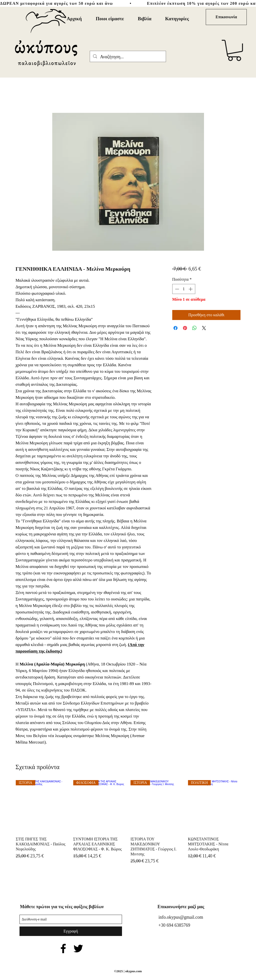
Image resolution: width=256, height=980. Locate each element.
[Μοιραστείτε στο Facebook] (175, 328)
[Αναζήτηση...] (128, 57)
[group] (128, 825)
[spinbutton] (184, 289)
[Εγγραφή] (71, 931)
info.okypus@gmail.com (181, 917)
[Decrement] (176, 289)
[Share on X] (204, 328)
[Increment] (191, 289)
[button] (234, 50)
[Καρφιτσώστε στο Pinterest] (185, 328)
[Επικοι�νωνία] (226, 17)
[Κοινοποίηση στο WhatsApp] (194, 328)
